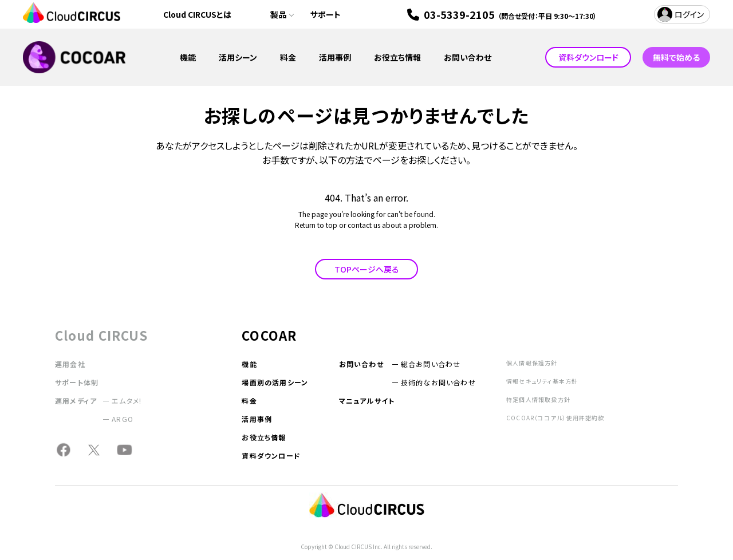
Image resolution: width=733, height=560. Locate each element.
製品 (278, 14)
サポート (326, 14)
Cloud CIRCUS (101, 335)
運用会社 (70, 364)
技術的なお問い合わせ (438, 382)
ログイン (689, 14)
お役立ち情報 (397, 57)
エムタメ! (127, 401)
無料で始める (676, 57)
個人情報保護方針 (532, 363)
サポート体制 (77, 382)
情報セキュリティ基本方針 (542, 381)
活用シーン (238, 57)
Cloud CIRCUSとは (197, 14)
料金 (288, 57)
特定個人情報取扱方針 (538, 399)
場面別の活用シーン (275, 382)
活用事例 (335, 57)
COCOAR (269, 335)
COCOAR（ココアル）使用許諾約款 (555, 418)
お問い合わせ (468, 57)
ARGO (123, 419)
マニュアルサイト (367, 401)
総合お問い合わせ (431, 364)
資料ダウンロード (588, 57)
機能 (188, 57)
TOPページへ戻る (367, 269)
